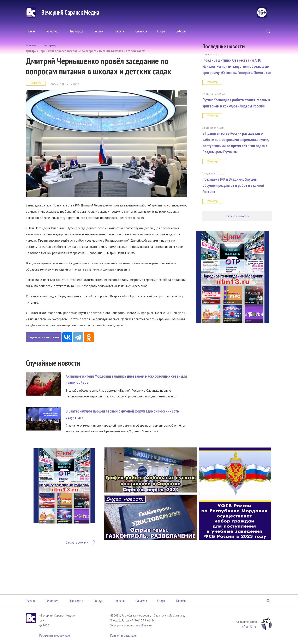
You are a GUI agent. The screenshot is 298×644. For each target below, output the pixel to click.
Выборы (181, 31)
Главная (31, 31)
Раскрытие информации (55, 635)
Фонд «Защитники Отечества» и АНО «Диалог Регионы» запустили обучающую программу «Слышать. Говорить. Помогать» (237, 66)
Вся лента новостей (237, 216)
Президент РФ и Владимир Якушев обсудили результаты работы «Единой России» (233, 185)
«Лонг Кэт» (249, 627)
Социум (99, 31)
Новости (119, 31)
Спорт (161, 31)
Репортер (52, 31)
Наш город (76, 31)
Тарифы (181, 601)
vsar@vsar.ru (144, 625)
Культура (141, 31)
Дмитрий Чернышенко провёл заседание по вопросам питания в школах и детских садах (85, 51)
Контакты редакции (123, 635)
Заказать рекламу (77, 542)
